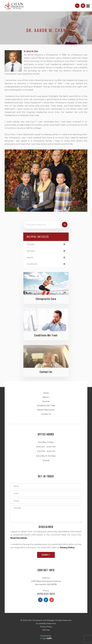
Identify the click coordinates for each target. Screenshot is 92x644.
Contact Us (46, 372)
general (31, 244)
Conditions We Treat (46, 336)
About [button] (46, 397)
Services (46, 402)
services (31, 251)
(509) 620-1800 (46, 594)
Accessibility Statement (46, 624)
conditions (32, 264)
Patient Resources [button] (46, 410)
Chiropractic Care (46, 299)
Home (46, 393)
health (30, 257)
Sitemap (46, 630)
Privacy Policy (46, 627)
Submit (46, 555)
